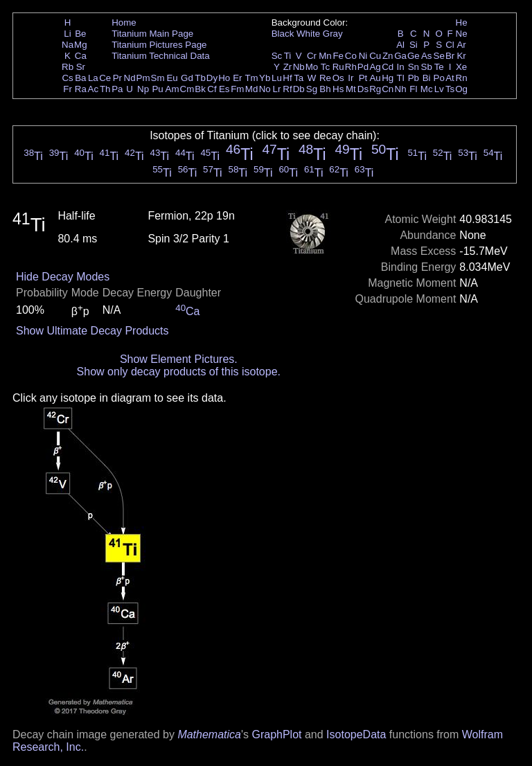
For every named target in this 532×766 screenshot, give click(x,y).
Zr (288, 67)
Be (80, 34)
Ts (450, 89)
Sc (277, 56)
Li (67, 34)
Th (105, 89)
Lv (439, 89)
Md (252, 89)
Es (224, 89)
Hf (287, 78)
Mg (81, 45)
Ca (81, 56)
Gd (187, 78)
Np (143, 89)
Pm (143, 78)
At (450, 78)
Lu (277, 78)
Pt (363, 78)
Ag (375, 67)
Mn (325, 56)
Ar (461, 45)
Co (351, 56)
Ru (338, 67)
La (93, 78)
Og (461, 89)
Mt (351, 89)
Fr (68, 89)
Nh (401, 89)
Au (375, 78)
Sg (312, 89)
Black (283, 34)
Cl (450, 45)
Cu (375, 56)
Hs (338, 89)
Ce (105, 78)
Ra (81, 89)
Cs (67, 78)
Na (68, 45)
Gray (333, 34)
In (401, 67)
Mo (312, 67)
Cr (312, 56)
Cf (212, 89)
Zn (388, 56)
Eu (172, 78)
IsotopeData (356, 734)
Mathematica (209, 734)
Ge (414, 56)
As (427, 56)
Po (439, 78)
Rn (462, 78)
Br (450, 56)
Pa (117, 89)
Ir (351, 78)
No (265, 89)
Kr (461, 56)
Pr (117, 78)
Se (439, 56)
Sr (81, 67)
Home (124, 23)
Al (400, 45)
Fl (413, 89)
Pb (414, 78)
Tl (401, 78)
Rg (375, 89)
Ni (363, 56)
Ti (288, 56)
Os (338, 78)
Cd (388, 67)
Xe (461, 67)
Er (237, 78)
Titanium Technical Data (161, 56)
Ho (224, 78)
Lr (277, 89)
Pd (363, 67)
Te (439, 67)
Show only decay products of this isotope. (179, 372)
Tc (325, 67)
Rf (287, 89)
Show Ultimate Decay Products (92, 331)
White (308, 34)
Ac (94, 89)
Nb (299, 67)
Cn (388, 89)
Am (172, 89)
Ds (363, 89)
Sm (158, 78)
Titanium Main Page (152, 34)
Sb (427, 67)
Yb (265, 78)
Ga (400, 56)
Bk (200, 89)
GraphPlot (276, 734)
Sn (414, 67)
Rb (68, 67)
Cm (187, 89)
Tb (200, 78)
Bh (325, 89)
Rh (351, 67)
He (462, 23)
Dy (212, 78)
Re (325, 78)
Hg (388, 78)
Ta (299, 78)
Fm (237, 89)
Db (299, 89)
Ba (80, 78)
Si (414, 45)
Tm (251, 78)
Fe (338, 56)
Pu (157, 89)
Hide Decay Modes (63, 277)
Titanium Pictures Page (159, 45)
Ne (462, 34)
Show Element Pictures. (179, 359)
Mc (427, 89)
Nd (130, 78)
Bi (427, 78)
